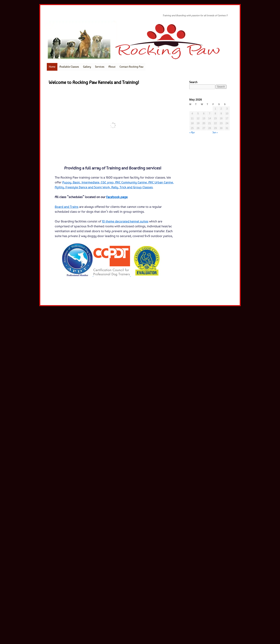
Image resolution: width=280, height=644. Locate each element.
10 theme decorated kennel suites (125, 221)
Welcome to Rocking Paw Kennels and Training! (94, 82)
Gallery (87, 67)
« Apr (192, 132)
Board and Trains (67, 207)
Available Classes (69, 67)
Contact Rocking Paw (131, 67)
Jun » (215, 132)
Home (52, 67)
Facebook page (117, 197)
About (112, 67)
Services (100, 67)
